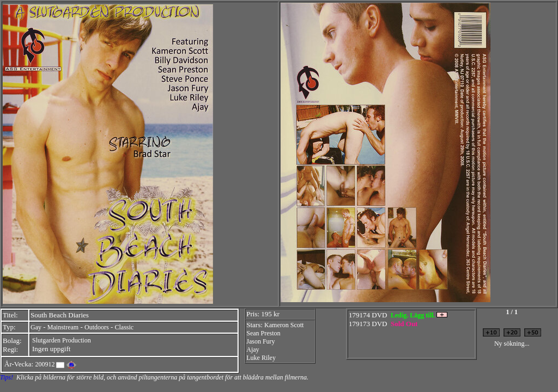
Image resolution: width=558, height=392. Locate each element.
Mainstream (63, 327)
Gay (36, 327)
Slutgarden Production (62, 340)
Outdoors (97, 327)
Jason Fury (260, 341)
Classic (125, 327)
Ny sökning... (512, 344)
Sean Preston (263, 333)
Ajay (253, 350)
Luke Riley (261, 358)
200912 (45, 364)
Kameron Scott (284, 325)
